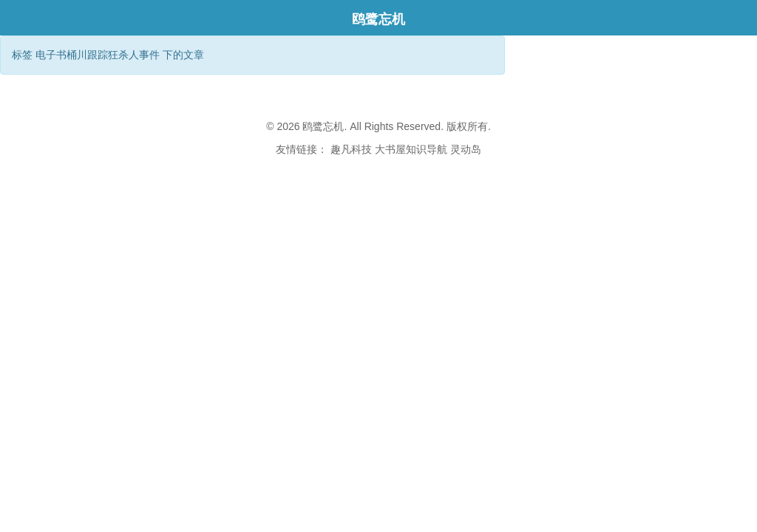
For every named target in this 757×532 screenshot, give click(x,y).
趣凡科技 (351, 149)
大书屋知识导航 (411, 149)
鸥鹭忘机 (378, 19)
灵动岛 (466, 149)
